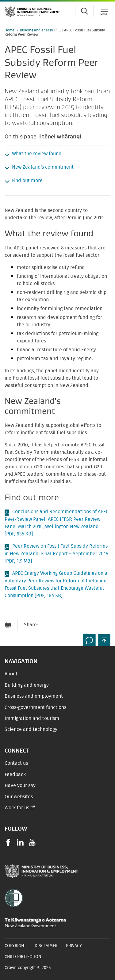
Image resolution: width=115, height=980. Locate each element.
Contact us (16, 763)
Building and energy (36, 30)
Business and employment (34, 696)
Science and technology (31, 729)
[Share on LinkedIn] (82, 625)
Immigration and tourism (32, 718)
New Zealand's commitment (43, 167)
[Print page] (8, 625)
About (11, 674)
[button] (104, 640)
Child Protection (23, 957)
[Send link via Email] (46, 625)
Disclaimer (46, 946)
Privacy (74, 946)
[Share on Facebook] (58, 625)
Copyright (15, 946)
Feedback (15, 774)
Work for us (17, 808)
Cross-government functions (35, 707)
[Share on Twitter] (70, 625)
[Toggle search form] (84, 11)
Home (10, 30)
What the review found (37, 154)
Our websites (19, 797)
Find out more (27, 181)
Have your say (20, 785)
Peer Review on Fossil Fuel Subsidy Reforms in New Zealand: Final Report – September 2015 (56, 554)
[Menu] (104, 11)
